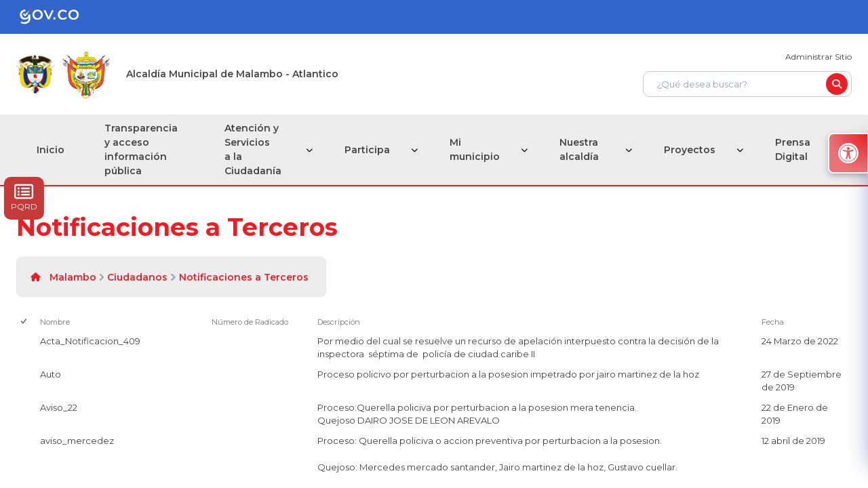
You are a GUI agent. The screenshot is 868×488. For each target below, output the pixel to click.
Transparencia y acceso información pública (142, 149)
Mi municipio (477, 149)
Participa (371, 150)
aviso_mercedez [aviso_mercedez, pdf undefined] (77, 441)
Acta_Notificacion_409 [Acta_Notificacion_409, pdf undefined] (90, 341)
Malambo (73, 277)
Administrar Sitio (818, 57)
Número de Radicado (250, 322)
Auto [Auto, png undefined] (51, 374)
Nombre (55, 322)
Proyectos (691, 150)
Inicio (51, 150)
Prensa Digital (793, 149)
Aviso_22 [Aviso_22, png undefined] (59, 407)
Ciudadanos (137, 277)
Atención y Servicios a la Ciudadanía (255, 149)
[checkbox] (25, 322)
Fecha (773, 322)
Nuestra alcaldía (580, 149)
